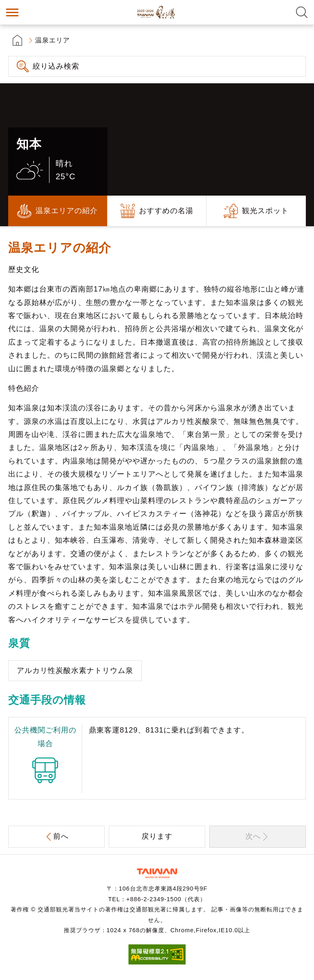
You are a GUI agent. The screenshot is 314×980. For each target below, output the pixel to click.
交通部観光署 (157, 873)
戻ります (157, 836)
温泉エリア (53, 40)
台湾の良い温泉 (157, 12)
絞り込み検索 (56, 66)
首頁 (17, 40)
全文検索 (302, 12)
